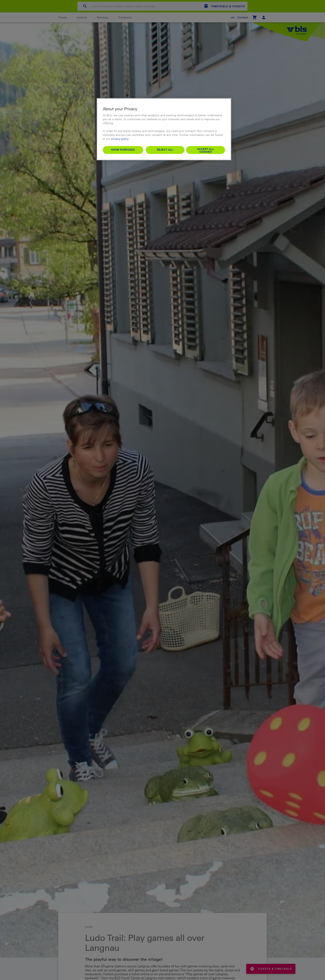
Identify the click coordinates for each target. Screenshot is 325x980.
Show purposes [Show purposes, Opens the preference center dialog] (123, 150)
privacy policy (120, 139)
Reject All (165, 150)
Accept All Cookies (206, 151)
